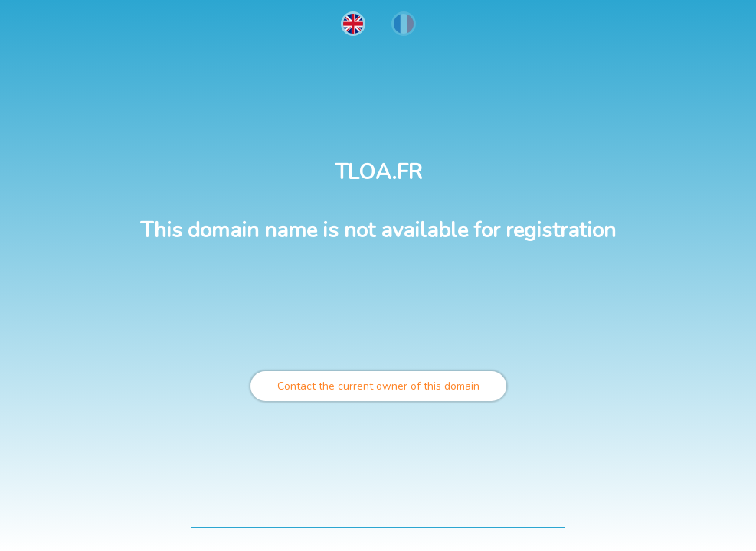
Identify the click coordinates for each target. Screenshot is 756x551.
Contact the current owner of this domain (378, 386)
